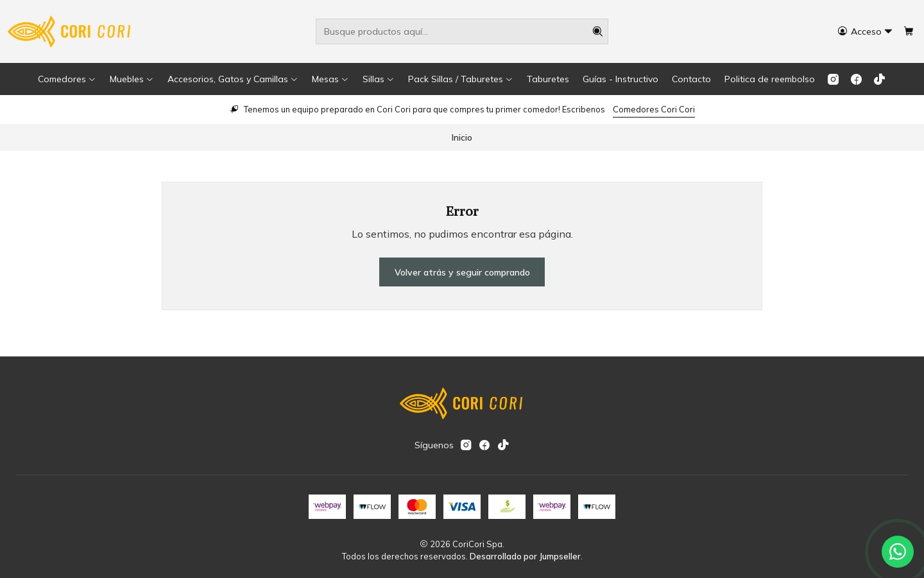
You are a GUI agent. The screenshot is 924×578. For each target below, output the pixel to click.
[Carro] (909, 32)
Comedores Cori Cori (654, 109)
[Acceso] (865, 32)
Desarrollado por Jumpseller (525, 556)
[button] (67, 79)
